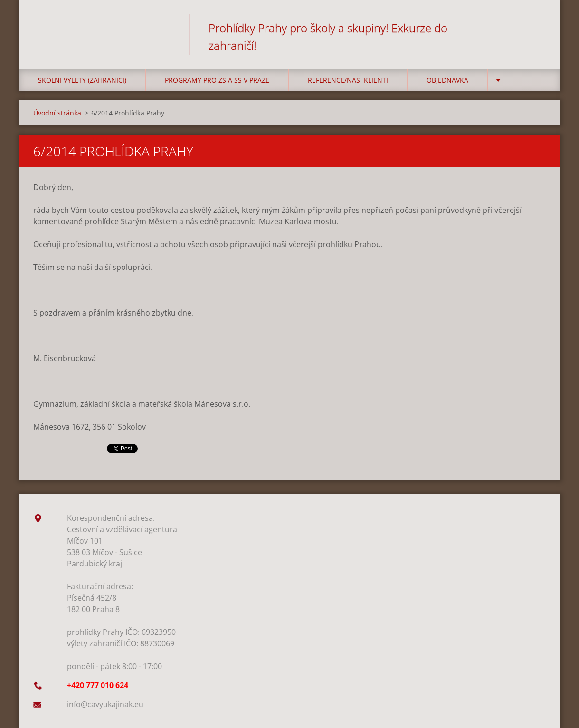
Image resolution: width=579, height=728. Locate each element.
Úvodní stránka (57, 113)
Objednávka (447, 80)
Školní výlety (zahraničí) (82, 80)
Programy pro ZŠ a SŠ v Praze (217, 80)
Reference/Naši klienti (348, 80)
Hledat (536, 28)
